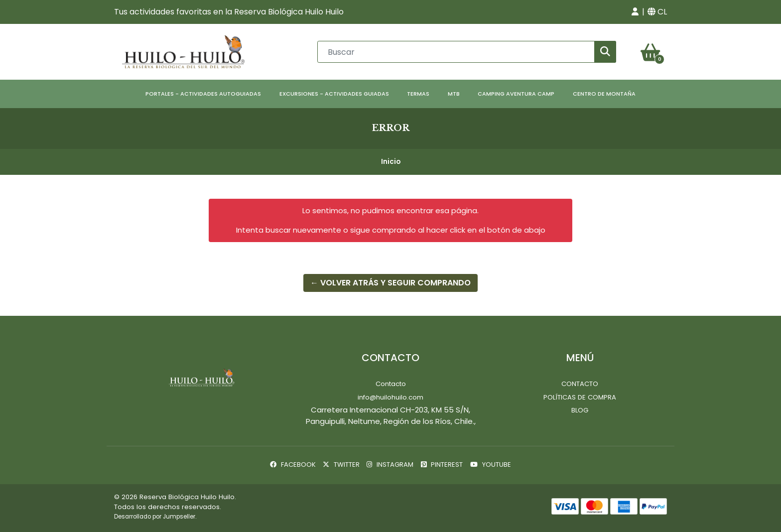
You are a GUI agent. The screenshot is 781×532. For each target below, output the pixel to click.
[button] (635, 12)
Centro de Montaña (604, 94)
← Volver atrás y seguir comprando (390, 283)
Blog (580, 410)
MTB (454, 94)
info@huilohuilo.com (390, 397)
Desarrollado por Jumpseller (155, 517)
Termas (418, 94)
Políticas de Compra (580, 397)
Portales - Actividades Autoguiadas (203, 94)
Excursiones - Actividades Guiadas (334, 94)
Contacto (391, 384)
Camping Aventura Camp (516, 94)
